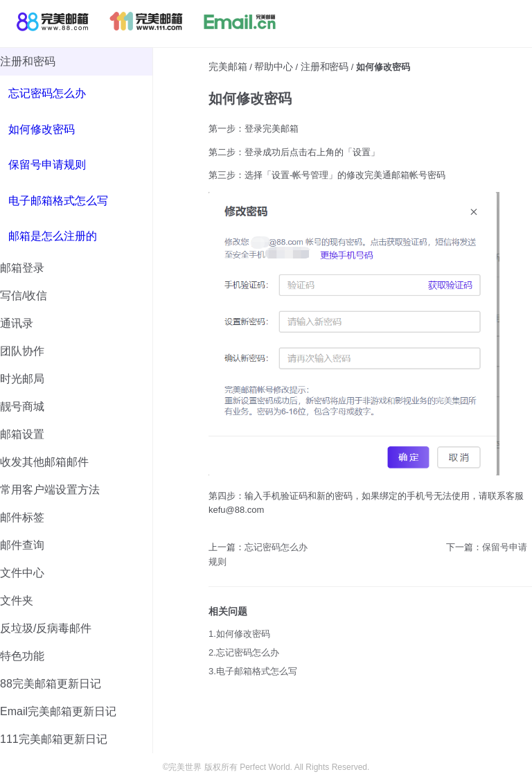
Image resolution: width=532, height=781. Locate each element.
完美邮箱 (228, 67)
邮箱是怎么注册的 (53, 236)
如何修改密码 (42, 129)
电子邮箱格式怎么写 (58, 201)
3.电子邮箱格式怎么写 (253, 671)
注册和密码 (325, 67)
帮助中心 (274, 67)
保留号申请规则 (47, 165)
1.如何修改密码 (239, 634)
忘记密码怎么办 (47, 93)
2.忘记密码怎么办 (244, 652)
